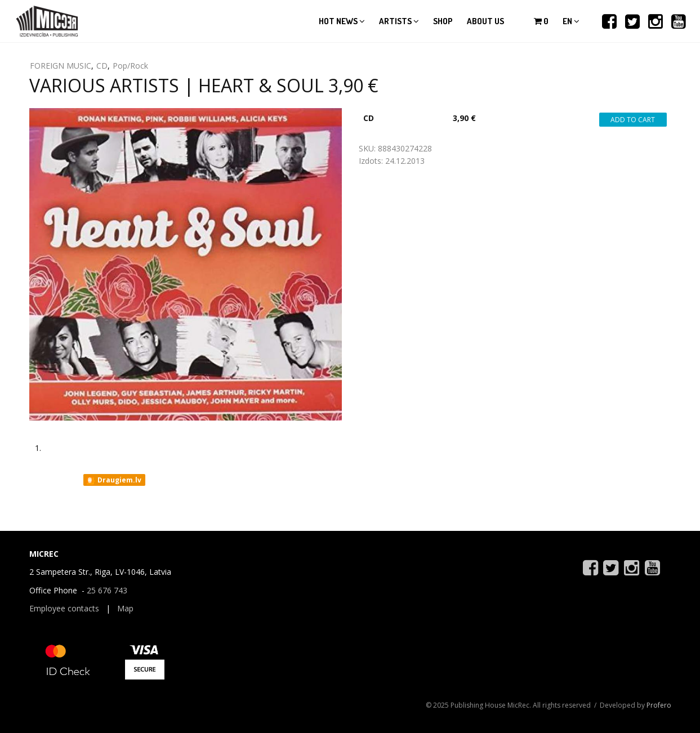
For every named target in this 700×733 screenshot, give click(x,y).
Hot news (342, 21)
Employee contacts (64, 608)
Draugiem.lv (113, 480)
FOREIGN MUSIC (61, 66)
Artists (399, 21)
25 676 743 (107, 590)
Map (125, 608)
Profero (659, 705)
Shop (443, 21)
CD (102, 66)
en (571, 21)
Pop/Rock (130, 66)
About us (485, 21)
